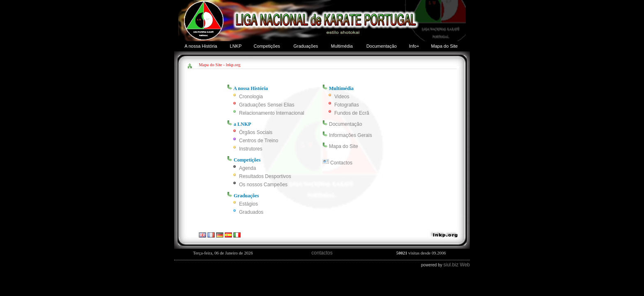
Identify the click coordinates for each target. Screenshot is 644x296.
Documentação (382, 46)
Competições (267, 46)
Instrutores (251, 149)
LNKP (236, 46)
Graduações (306, 46)
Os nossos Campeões (263, 185)
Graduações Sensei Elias (267, 105)
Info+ (414, 46)
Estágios (248, 204)
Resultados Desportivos (265, 176)
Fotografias (347, 105)
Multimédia (342, 46)
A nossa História (201, 46)
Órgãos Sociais (256, 132)
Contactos (341, 163)
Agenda (247, 168)
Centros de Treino (259, 141)
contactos (322, 253)
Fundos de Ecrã (352, 113)
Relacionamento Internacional (272, 113)
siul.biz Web (457, 265)
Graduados (251, 212)
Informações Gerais (351, 135)
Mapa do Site (445, 46)
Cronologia (251, 97)
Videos (342, 97)
